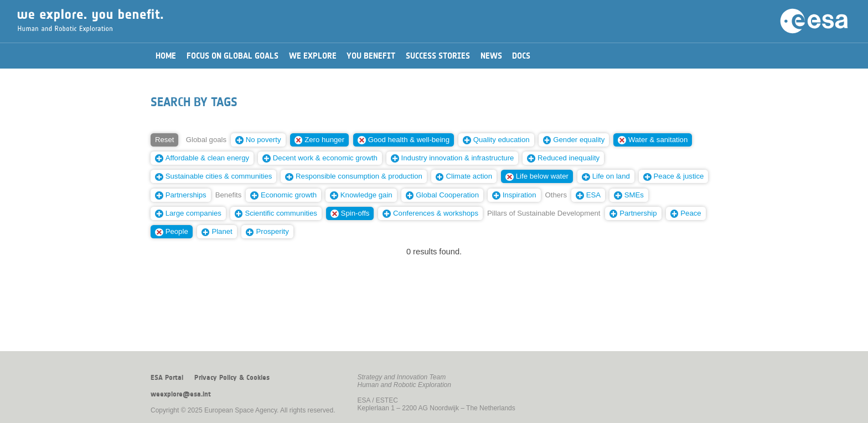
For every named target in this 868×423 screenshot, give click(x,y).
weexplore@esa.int (181, 394)
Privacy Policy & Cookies (232, 378)
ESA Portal (167, 378)
